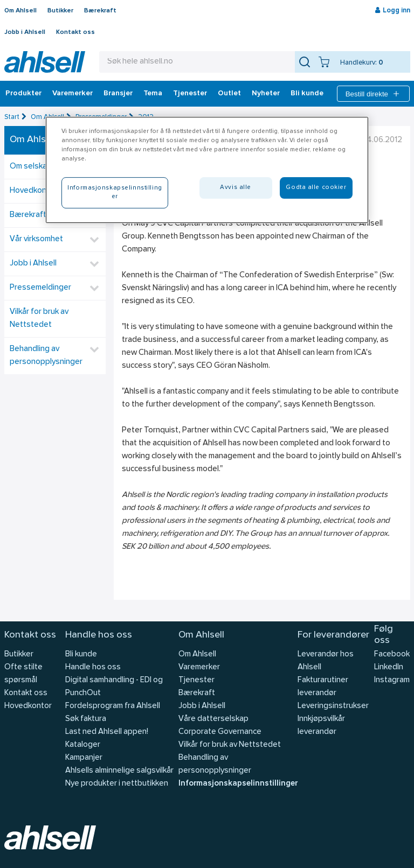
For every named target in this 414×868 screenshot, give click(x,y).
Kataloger (83, 745)
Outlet (229, 94)
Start (12, 117)
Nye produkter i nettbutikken (117, 784)
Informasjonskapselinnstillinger (238, 784)
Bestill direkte (373, 94)
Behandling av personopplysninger (46, 356)
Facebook (392, 654)
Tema (153, 94)
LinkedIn (389, 667)
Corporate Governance (220, 732)
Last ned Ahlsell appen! (107, 732)
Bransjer (118, 94)
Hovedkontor (28, 706)
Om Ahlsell (20, 11)
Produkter (23, 94)
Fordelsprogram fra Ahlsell (113, 706)
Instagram (392, 680)
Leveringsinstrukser (333, 706)
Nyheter (266, 94)
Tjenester (190, 94)
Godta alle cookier (316, 187)
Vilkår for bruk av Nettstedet (39, 318)
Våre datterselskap (213, 719)
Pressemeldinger (40, 288)
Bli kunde (307, 94)
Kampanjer (84, 758)
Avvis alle (236, 187)
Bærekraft (100, 11)
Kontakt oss (75, 32)
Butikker (60, 11)
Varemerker (73, 94)
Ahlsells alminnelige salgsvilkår (119, 771)
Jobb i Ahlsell (25, 32)
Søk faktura (86, 719)
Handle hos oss (93, 667)
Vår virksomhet (36, 239)
